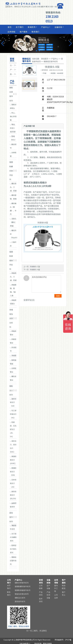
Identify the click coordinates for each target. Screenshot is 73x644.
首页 (9, 27)
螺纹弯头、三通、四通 (13, 187)
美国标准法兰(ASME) (13, 460)
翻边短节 (13, 146)
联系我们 (35, 32)
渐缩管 (13, 355)
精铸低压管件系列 (13, 561)
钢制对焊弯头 (13, 106)
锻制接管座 (13, 362)
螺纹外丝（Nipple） (13, 234)
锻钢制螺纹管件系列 (23, 586)
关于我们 (19, 27)
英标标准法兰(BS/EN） (13, 495)
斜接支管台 (13, 341)
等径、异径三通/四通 (13, 128)
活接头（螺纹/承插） (13, 222)
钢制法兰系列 (20, 598)
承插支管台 (13, 333)
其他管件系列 (20, 601)
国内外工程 (56, 588)
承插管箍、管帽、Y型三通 (13, 290)
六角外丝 (13, 244)
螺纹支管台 (13, 378)
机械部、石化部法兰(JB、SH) (13, 429)
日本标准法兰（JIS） (13, 483)
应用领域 (11, 32)
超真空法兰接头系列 (13, 549)
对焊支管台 (13, 370)
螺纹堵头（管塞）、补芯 (13, 209)
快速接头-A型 (35, 269)
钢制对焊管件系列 (22, 583)
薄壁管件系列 (13, 527)
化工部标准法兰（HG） (13, 414)
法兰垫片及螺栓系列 (13, 537)
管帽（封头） (13, 138)
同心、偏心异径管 (13, 116)
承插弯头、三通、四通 (13, 277)
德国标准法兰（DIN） (13, 472)
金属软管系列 (13, 505)
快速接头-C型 (35, 266)
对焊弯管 (13, 154)
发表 (58, 296)
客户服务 (23, 32)
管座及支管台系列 (22, 594)
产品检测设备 (48, 595)
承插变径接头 (13, 302)
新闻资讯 (31, 27)
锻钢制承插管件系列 (23, 590)
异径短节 (13, 349)
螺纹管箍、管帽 (13, 197)
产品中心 (45, 27)
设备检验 (58, 27)
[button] (35, 51)
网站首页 (45, 59)
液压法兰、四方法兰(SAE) (13, 446)
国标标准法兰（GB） (13, 402)
